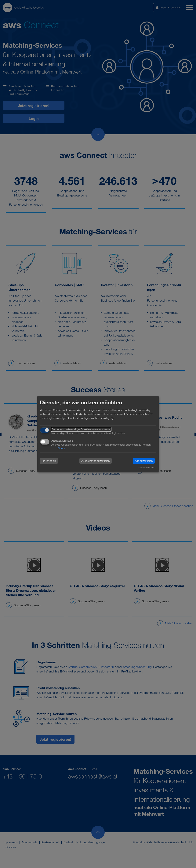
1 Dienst (58, 448)
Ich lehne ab (49, 461)
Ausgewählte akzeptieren (96, 461)
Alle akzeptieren (144, 461)
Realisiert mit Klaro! (146, 468)
